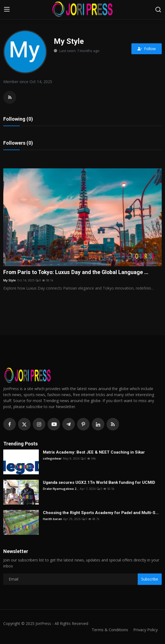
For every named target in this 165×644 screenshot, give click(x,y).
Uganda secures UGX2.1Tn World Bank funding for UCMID (99, 483)
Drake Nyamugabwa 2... (61, 489)
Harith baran (52, 519)
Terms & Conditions (108, 630)
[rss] (113, 425)
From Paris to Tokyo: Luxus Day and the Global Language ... (77, 273)
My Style (10, 280)
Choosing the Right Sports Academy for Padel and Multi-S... (101, 513)
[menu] (7, 10)
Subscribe (150, 579)
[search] (158, 10)
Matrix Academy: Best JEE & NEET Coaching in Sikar (94, 452)
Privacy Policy (145, 630)
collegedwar (52, 459)
